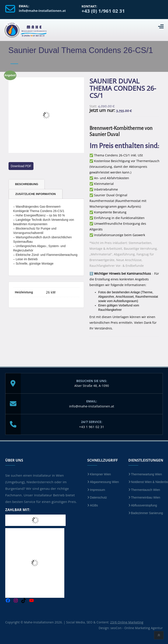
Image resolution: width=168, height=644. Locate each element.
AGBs (94, 505)
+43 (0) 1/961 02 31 (103, 11)
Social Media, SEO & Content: (105, 622)
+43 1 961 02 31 (92, 427)
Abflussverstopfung (144, 505)
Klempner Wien (100, 474)
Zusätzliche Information (36, 194)
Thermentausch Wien (146, 490)
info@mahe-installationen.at (92, 406)
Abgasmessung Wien (104, 482)
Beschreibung (27, 184)
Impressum (97, 490)
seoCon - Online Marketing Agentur (137, 628)
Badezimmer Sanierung (147, 513)
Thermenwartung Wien (147, 474)
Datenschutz (98, 497)
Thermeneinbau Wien (146, 497)
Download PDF (21, 166)
